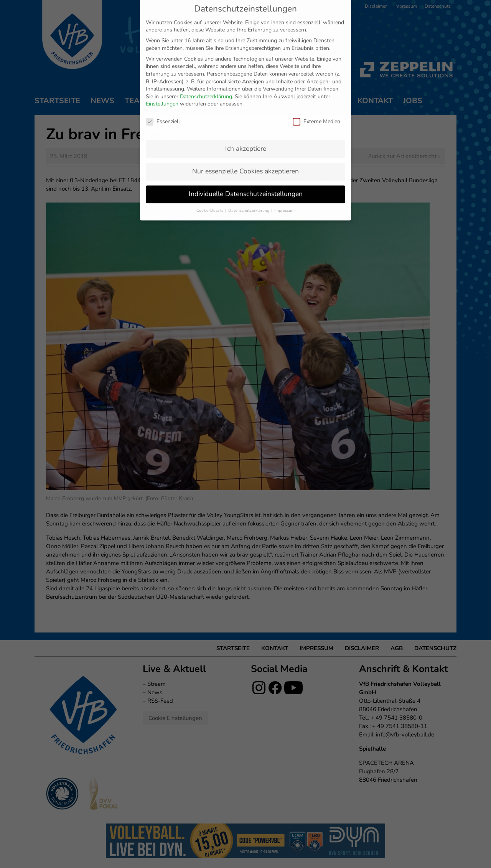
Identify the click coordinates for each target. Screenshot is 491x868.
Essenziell (163, 47)
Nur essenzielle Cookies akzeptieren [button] (245, 97)
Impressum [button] (284, 136)
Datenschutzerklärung (206, 22)
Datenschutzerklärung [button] (249, 136)
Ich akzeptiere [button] (246, 74)
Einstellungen (162, 30)
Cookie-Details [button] (210, 136)
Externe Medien (316, 47)
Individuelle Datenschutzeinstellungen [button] (246, 120)
